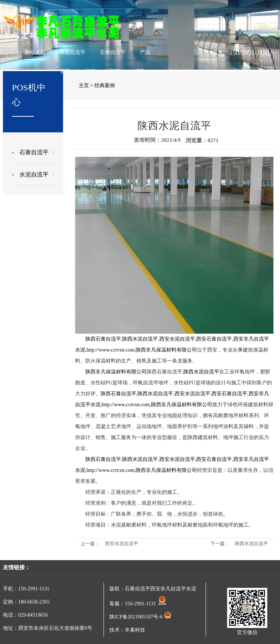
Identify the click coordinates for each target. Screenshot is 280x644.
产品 (145, 52)
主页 (84, 86)
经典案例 (105, 86)
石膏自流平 (113, 52)
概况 (90, 71)
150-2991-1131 (249, 53)
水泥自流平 (73, 52)
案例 (114, 71)
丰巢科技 (135, 630)
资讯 (65, 71)
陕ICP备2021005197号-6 (140, 617)
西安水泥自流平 (122, 544)
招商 (139, 71)
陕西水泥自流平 (251, 544)
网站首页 (35, 52)
